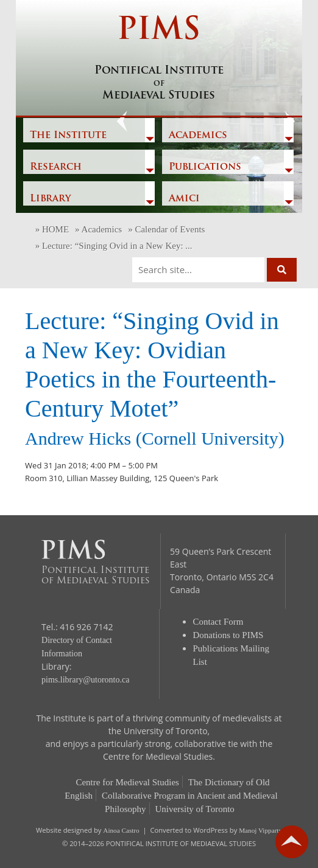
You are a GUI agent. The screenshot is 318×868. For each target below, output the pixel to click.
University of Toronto (195, 809)
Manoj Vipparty (260, 830)
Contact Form (218, 622)
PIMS (159, 59)
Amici (184, 199)
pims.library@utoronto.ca (85, 680)
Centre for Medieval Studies (127, 782)
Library (50, 199)
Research (56, 167)
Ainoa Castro (121, 830)
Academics (198, 136)
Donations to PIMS (228, 635)
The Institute (68, 136)
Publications (205, 167)
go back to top (292, 842)
